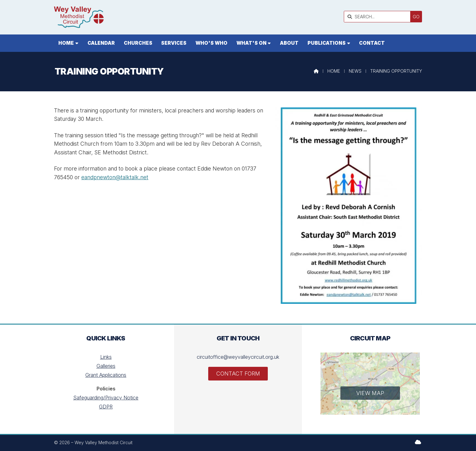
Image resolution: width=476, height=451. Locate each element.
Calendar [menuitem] (101, 43)
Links (106, 357)
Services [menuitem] (174, 43)
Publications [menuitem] (327, 43)
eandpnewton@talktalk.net (115, 177)
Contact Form (238, 374)
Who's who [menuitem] (211, 43)
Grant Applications (106, 375)
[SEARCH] (379, 17)
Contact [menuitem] (372, 43)
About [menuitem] (289, 43)
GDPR (106, 407)
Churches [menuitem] (138, 43)
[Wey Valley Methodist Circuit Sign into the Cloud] (418, 442)
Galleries (106, 366)
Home (334, 71)
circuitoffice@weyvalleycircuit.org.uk (238, 357)
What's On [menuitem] (251, 43)
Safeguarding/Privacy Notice (106, 398)
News (355, 71)
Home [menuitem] (66, 43)
